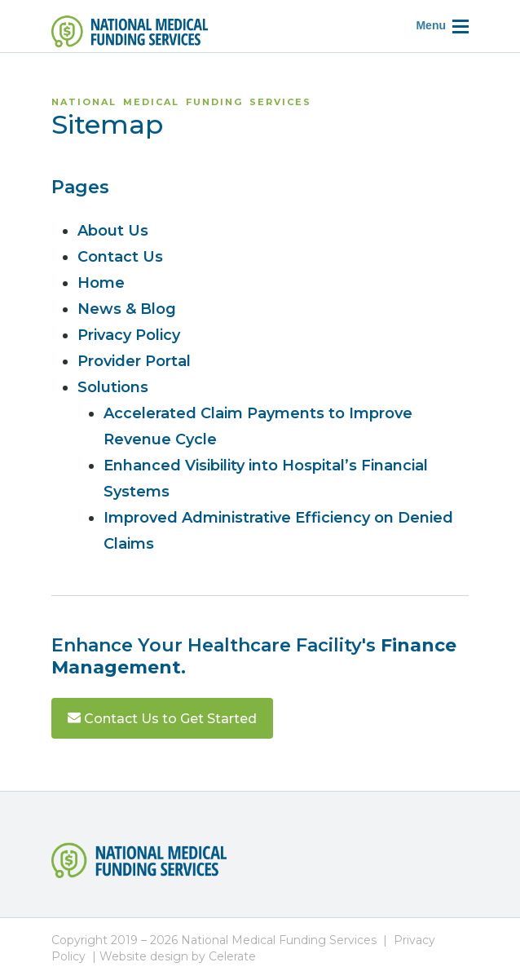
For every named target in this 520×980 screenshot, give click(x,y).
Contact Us (120, 257)
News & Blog (127, 309)
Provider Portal (134, 361)
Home (101, 283)
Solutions (113, 387)
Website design (144, 956)
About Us (113, 231)
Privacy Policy (129, 335)
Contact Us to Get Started (162, 719)
